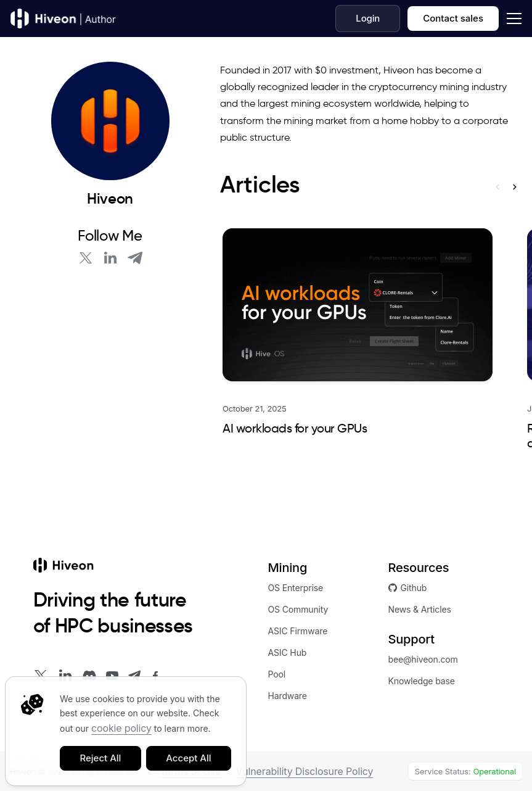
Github (408, 588)
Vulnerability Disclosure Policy (304, 771)
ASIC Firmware (298, 631)
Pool (277, 674)
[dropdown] (512, 19)
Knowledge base (422, 681)
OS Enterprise (296, 588)
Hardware (288, 696)
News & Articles (420, 609)
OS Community (298, 609)
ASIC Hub (288, 652)
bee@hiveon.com (423, 659)
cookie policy (121, 728)
